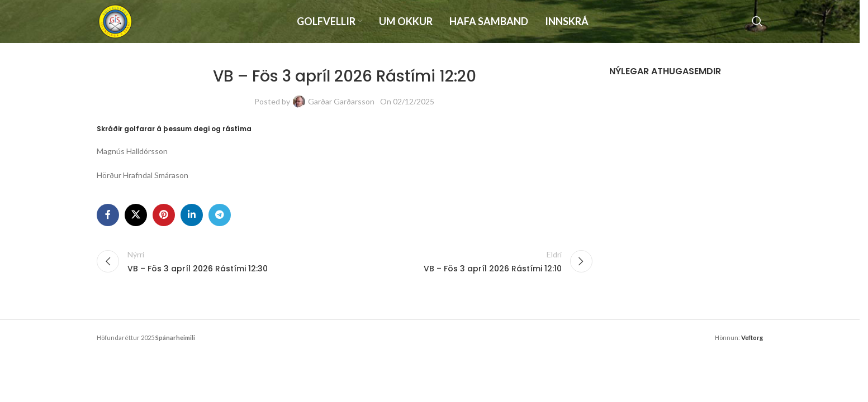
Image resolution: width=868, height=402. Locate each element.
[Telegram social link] (220, 222)
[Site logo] (119, 24)
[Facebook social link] (108, 222)
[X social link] (136, 222)
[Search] (757, 25)
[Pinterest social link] (164, 222)
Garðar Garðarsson (341, 109)
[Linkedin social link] (192, 222)
